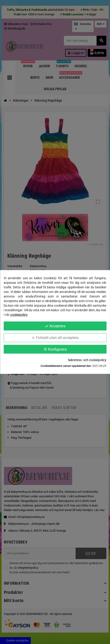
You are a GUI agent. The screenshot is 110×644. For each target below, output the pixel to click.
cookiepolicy (19, 315)
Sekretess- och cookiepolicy (87, 360)
